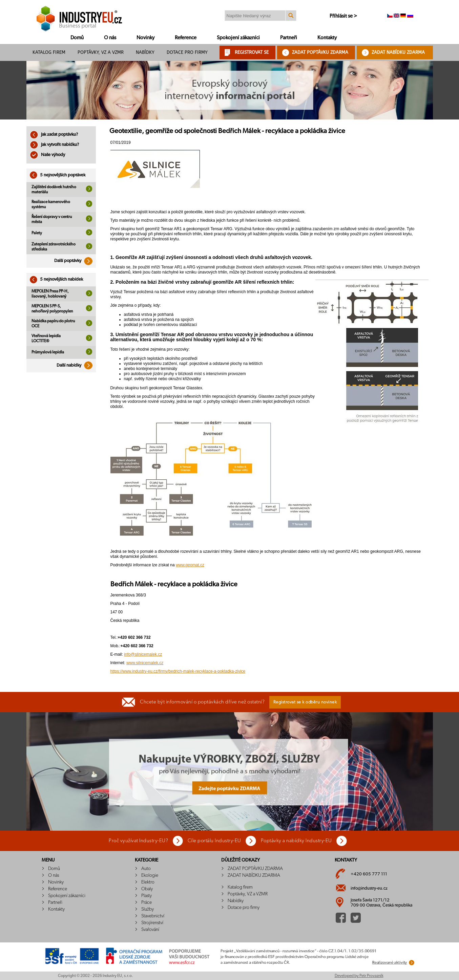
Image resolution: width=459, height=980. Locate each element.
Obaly (147, 889)
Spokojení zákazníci (238, 38)
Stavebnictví (153, 916)
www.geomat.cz (190, 565)
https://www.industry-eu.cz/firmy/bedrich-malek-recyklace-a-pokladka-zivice (178, 671)
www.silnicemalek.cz (145, 663)
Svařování (150, 930)
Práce (147, 902)
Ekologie (150, 875)
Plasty (147, 896)
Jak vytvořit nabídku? (54, 145)
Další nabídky (76, 365)
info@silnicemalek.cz (143, 654)
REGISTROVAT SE (252, 52)
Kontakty (327, 38)
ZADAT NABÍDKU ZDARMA (398, 52)
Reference (186, 38)
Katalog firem (49, 52)
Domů (77, 38)
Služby (148, 909)
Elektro (148, 882)
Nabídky (145, 52)
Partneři (289, 38)
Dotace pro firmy (187, 52)
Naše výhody (47, 155)
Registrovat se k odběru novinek (305, 702)
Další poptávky (75, 261)
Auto (146, 869)
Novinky (145, 38)
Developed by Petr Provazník (359, 976)
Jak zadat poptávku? (54, 135)
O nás (110, 38)
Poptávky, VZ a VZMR (101, 52)
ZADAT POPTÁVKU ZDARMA (320, 52)
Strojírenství (152, 923)
